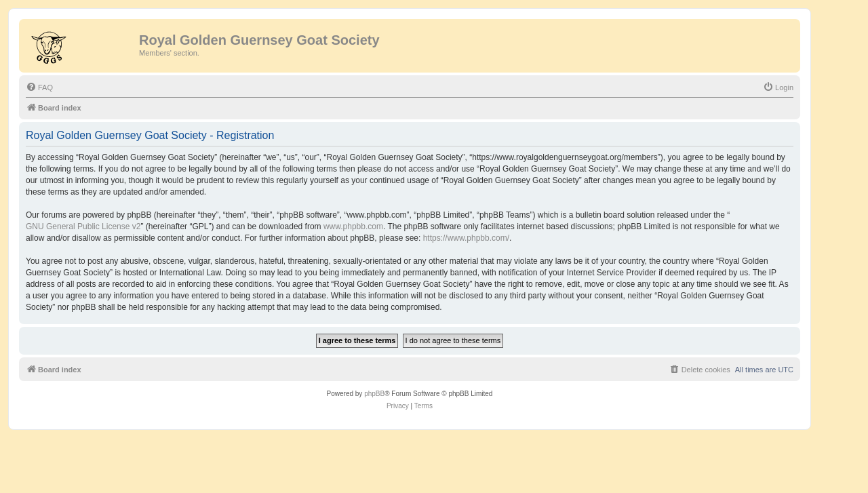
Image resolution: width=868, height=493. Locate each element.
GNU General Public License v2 (83, 226)
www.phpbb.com (353, 226)
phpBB (374, 394)
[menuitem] (39, 87)
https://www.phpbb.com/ (466, 238)
